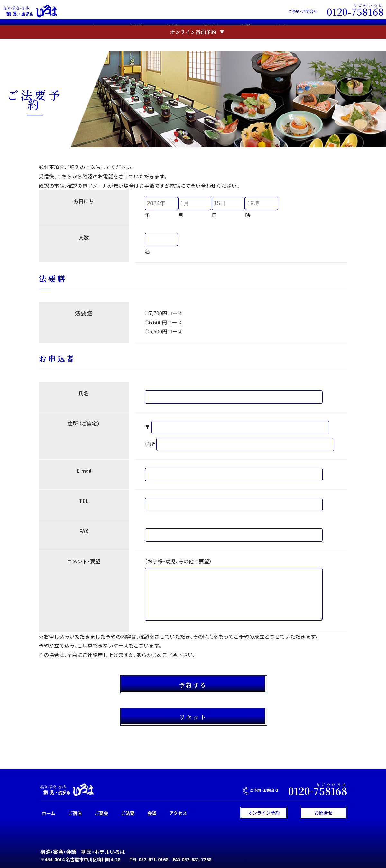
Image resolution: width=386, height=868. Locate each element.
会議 (245, 28)
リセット (193, 717)
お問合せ (324, 813)
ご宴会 (171, 28)
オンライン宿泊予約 (193, 45)
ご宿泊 (135, 28)
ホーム (100, 28)
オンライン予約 (264, 813)
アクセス (283, 28)
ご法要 (208, 28)
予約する (193, 685)
